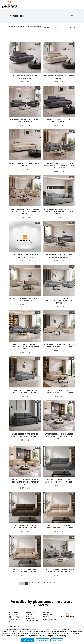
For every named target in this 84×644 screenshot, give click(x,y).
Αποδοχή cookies (28, 640)
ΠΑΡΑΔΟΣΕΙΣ (30, 618)
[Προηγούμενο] (24, 583)
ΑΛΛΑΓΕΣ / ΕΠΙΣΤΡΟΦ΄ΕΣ (30, 616)
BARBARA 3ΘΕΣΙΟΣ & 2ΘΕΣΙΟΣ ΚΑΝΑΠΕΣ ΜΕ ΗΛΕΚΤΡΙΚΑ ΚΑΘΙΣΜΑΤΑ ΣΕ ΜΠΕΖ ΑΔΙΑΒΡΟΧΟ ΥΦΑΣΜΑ (25, 211)
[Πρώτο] (21, 583)
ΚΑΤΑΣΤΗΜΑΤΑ (48, 615)
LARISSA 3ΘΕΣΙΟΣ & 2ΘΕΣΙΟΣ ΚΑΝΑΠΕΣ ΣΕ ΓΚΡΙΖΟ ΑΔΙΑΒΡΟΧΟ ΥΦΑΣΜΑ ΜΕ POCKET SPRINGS (59, 436)
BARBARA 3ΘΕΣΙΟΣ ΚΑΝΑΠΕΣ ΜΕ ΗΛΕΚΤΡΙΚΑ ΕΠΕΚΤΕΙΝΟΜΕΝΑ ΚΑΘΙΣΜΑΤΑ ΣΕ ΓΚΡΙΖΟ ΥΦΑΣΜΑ (59, 211)
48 (56, 27)
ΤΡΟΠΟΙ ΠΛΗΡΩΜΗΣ (32, 620)
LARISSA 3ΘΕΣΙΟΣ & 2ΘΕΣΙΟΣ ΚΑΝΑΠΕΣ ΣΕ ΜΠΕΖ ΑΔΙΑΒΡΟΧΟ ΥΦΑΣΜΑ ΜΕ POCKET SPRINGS (25, 482)
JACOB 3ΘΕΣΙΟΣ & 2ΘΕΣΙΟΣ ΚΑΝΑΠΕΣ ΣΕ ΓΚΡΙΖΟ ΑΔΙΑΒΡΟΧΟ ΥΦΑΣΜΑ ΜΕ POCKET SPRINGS (59, 301)
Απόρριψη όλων (57, 640)
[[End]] (63, 583)
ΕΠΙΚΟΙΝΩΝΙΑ (47, 617)
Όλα (65, 27)
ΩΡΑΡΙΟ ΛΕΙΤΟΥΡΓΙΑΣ (50, 620)
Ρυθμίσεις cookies (42, 640)
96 (60, 27)
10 (54, 583)
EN (77, 4)
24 (52, 27)
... (57, 583)
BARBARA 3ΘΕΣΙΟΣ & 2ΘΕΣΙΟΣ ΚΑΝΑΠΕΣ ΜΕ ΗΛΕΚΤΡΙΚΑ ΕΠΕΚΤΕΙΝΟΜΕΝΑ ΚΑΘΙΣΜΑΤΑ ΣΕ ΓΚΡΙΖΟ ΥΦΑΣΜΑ (59, 165)
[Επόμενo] (60, 583)
